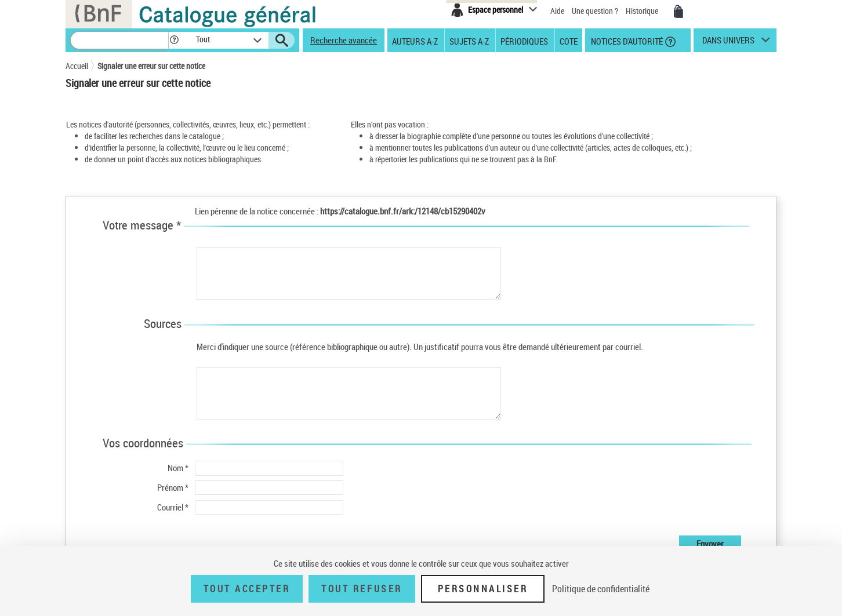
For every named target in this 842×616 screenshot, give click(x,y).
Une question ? (595, 11)
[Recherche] (119, 40)
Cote (569, 41)
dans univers (728, 43)
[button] (174, 40)
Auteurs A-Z (415, 41)
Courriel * (173, 507)
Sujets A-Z (469, 41)
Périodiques (524, 41)
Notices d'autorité (626, 41)
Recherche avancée (344, 40)
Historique (643, 11)
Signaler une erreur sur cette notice (151, 66)
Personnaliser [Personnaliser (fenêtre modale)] (483, 589)
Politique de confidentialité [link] (601, 589)
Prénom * (173, 487)
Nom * (178, 468)
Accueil (77, 66)
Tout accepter (247, 589)
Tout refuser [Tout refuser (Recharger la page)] (362, 589)
